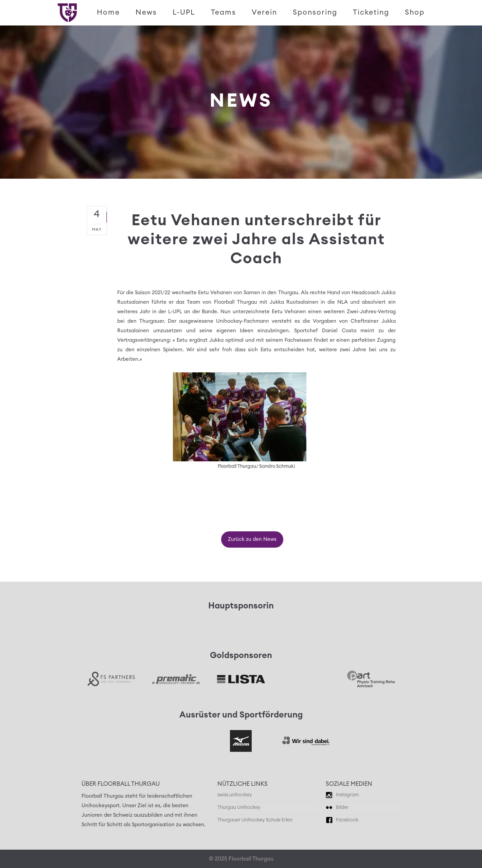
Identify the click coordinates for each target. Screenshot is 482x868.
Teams (224, 12)
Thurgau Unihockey (239, 808)
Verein (264, 12)
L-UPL (184, 12)
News (146, 12)
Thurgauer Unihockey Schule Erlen (255, 820)
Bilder (342, 808)
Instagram (347, 795)
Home (108, 12)
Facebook (347, 820)
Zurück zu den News (252, 539)
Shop (415, 12)
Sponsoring (315, 12)
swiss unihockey (235, 795)
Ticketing (371, 12)
